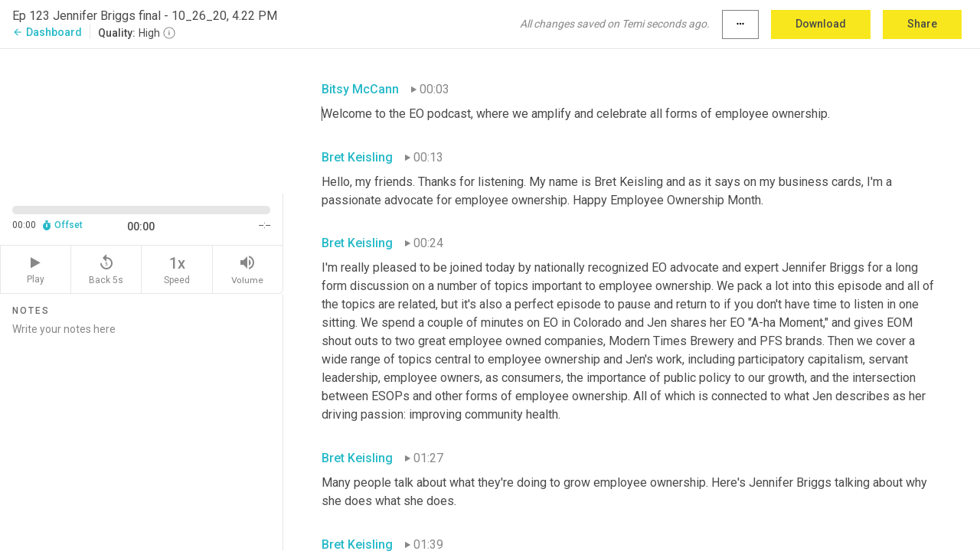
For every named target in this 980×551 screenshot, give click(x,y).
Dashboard (47, 32)
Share (922, 24)
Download (821, 24)
